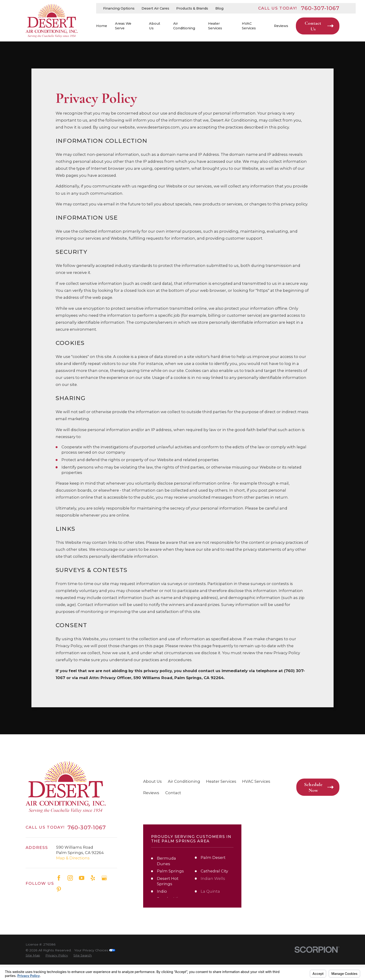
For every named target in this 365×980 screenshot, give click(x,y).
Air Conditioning (184, 781)
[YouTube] (82, 878)
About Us (152, 781)
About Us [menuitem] (155, 26)
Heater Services (221, 781)
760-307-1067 (320, 8)
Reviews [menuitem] (281, 26)
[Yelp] (93, 878)
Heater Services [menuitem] (215, 26)
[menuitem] (33, 955)
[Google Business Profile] (104, 878)
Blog (219, 8)
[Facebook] (59, 878)
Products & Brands (192, 8)
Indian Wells (213, 878)
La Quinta (210, 891)
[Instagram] (70, 878)
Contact (173, 793)
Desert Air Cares (155, 8)
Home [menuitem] (102, 26)
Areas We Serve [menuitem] (123, 26)
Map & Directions (73, 858)
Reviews (151, 793)
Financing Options (119, 8)
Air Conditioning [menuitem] (184, 26)
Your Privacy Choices (95, 950)
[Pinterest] (59, 889)
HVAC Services (256, 781)
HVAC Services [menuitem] (249, 26)
